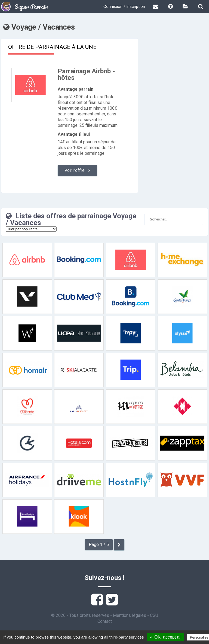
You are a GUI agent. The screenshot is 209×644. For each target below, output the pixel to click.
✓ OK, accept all (166, 637)
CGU (154, 615)
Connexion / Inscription (124, 7)
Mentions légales (130, 615)
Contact (105, 621)
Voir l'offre (77, 170)
